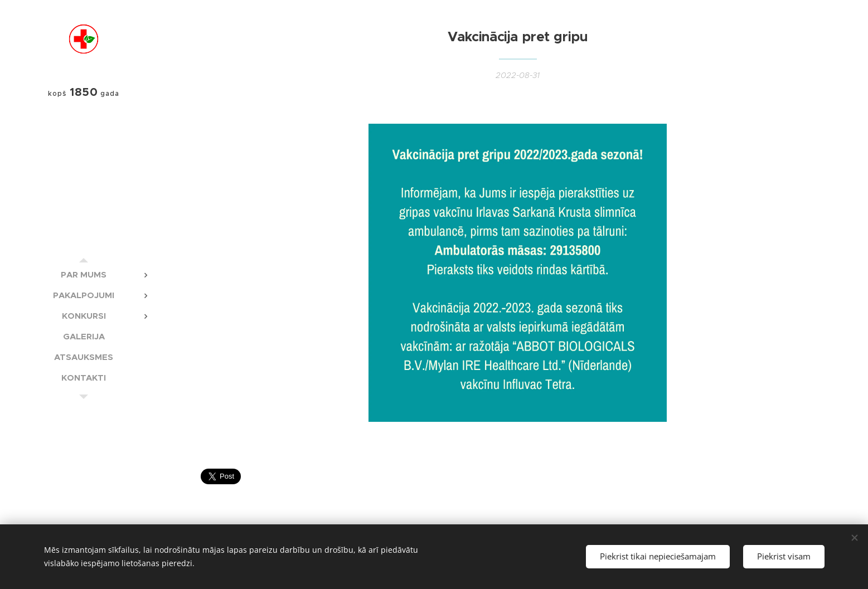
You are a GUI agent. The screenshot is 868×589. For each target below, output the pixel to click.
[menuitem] (84, 274)
